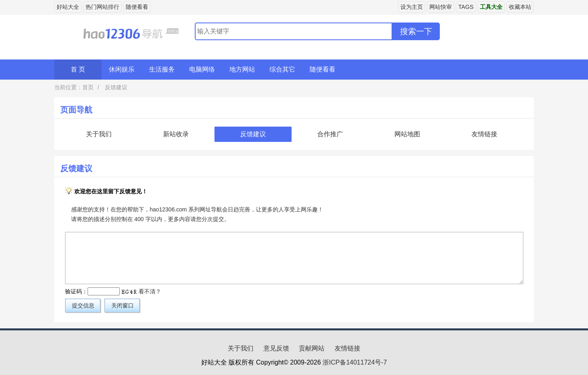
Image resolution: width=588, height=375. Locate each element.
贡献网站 (312, 348)
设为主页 (412, 7)
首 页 (78, 69)
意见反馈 (276, 348)
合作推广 (330, 134)
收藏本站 (520, 7)
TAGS (466, 7)
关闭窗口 (122, 305)
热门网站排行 (102, 7)
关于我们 (99, 134)
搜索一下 (416, 31)
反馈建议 (115, 87)
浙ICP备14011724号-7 (355, 362)
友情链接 (484, 134)
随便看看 (137, 7)
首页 (88, 87)
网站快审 (441, 7)
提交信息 (83, 305)
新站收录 (176, 134)
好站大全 (68, 7)
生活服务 (162, 69)
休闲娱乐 (122, 69)
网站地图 (407, 134)
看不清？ (150, 291)
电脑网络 (202, 69)
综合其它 (282, 69)
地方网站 (242, 69)
